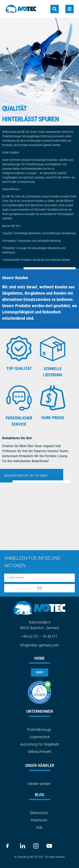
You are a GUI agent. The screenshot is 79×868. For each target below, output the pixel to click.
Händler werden (39, 784)
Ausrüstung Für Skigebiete (40, 744)
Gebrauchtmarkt (40, 752)
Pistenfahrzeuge (39, 730)
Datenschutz (39, 813)
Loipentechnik (40, 737)
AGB (39, 827)
